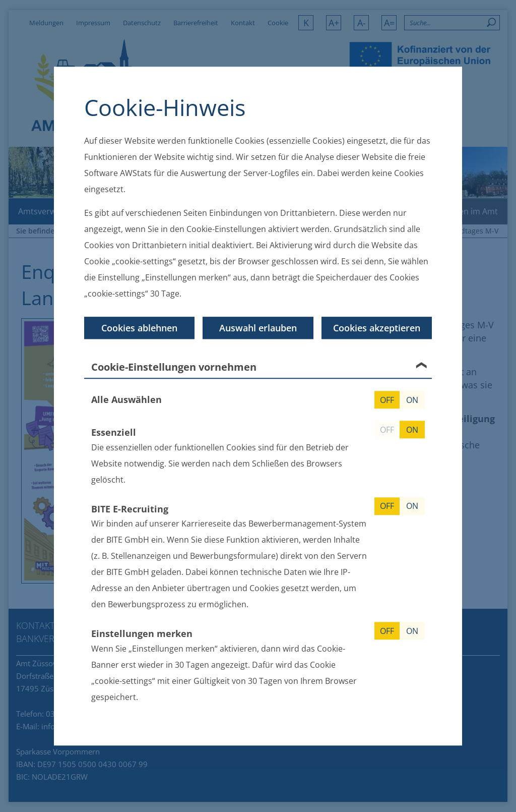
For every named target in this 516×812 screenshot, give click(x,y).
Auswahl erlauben (258, 328)
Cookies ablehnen (139, 328)
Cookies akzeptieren (377, 328)
